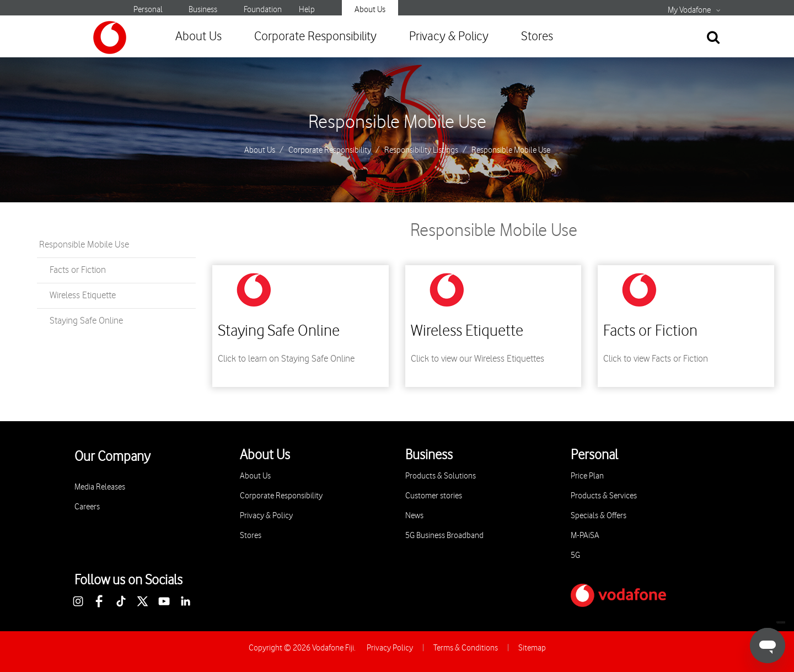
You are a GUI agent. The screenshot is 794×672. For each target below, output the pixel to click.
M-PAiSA (585, 536)
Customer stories (434, 496)
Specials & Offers (599, 516)
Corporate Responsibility (315, 37)
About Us (370, 10)
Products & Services (604, 496)
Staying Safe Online (86, 321)
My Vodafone (689, 10)
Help (307, 10)
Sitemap (532, 648)
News (414, 516)
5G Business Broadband (444, 536)
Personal (148, 10)
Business (203, 10)
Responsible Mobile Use (397, 122)
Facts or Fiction (78, 270)
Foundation (263, 10)
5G (575, 555)
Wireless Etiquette (83, 295)
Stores (537, 37)
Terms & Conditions (466, 648)
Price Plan (587, 476)
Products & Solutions (441, 476)
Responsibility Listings (421, 150)
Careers (87, 507)
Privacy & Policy (449, 37)
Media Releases (100, 487)
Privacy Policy (390, 648)
